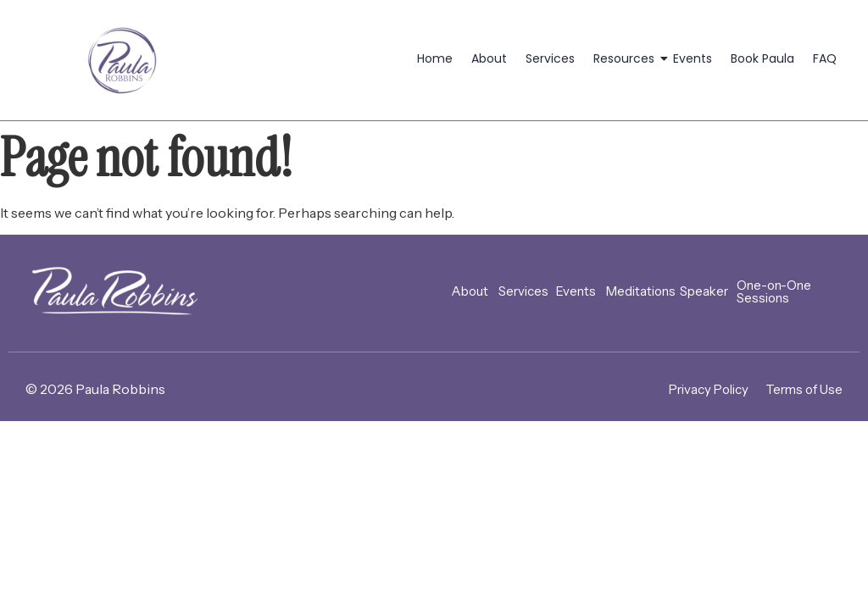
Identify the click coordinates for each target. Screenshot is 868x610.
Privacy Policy (709, 389)
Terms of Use (804, 389)
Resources (627, 58)
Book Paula (762, 58)
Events (693, 58)
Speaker (704, 291)
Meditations (641, 291)
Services (550, 58)
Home (435, 58)
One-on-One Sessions (774, 291)
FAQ (825, 58)
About (489, 58)
